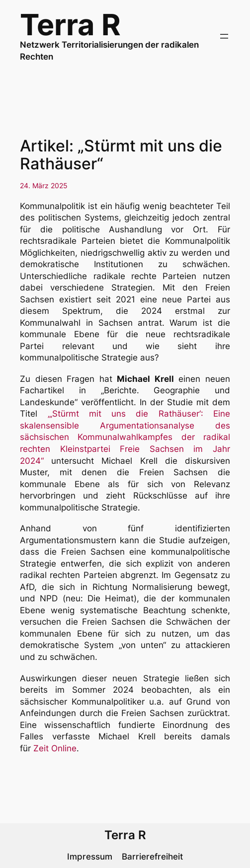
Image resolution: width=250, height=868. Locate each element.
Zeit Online (55, 748)
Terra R (70, 25)
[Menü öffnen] (224, 36)
